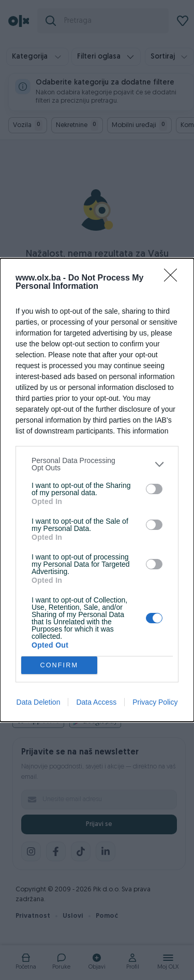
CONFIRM (59, 666)
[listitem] (97, 464)
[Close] (174, 278)
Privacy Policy (155, 702)
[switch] (154, 489)
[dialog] (97, 490)
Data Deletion (39, 702)
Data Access (96, 702)
